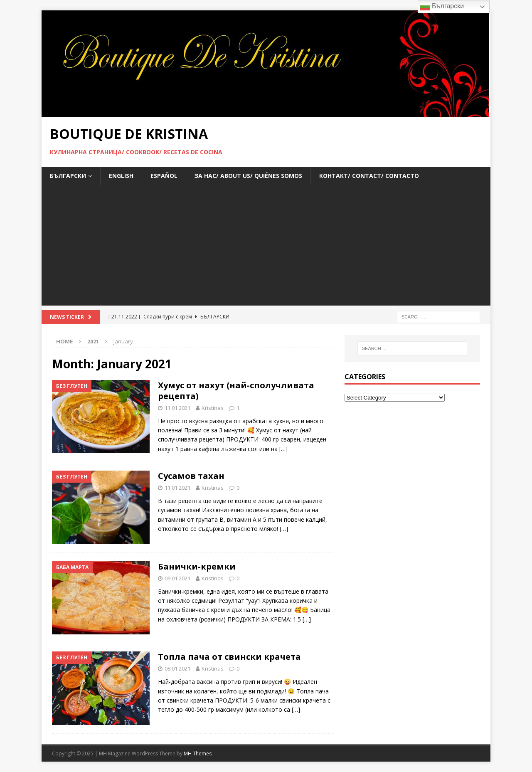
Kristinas (213, 408)
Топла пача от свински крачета (229, 657)
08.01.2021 (177, 668)
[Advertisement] (266, 247)
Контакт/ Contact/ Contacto (369, 176)
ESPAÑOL (164, 176)
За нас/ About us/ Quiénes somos (248, 176)
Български (442, 7)
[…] (283, 449)
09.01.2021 (177, 578)
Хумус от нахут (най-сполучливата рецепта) (236, 391)
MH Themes (198, 754)
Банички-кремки (197, 566)
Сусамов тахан (191, 476)
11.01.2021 (177, 408)
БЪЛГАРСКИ (68, 176)
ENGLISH (121, 176)
